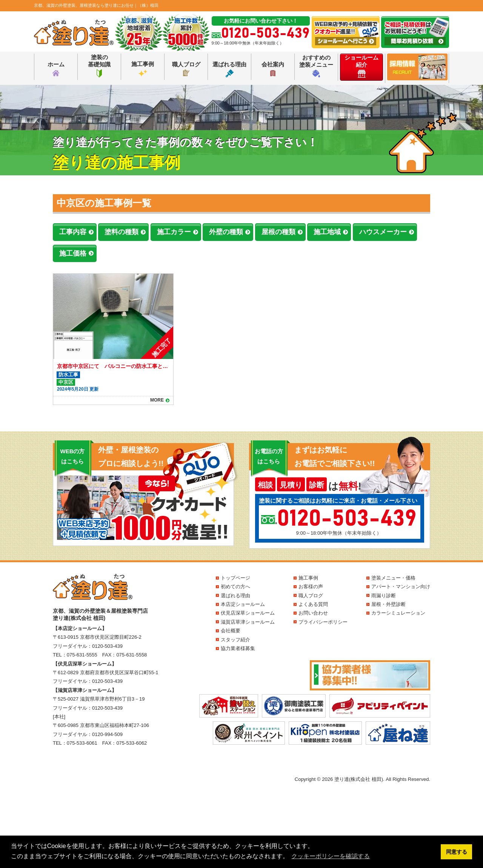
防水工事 (68, 375)
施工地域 (327, 232)
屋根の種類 (278, 232)
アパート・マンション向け (401, 587)
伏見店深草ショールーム (248, 613)
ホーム (56, 69)
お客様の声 (311, 587)
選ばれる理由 (229, 69)
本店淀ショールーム (243, 604)
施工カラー (174, 232)
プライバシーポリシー (323, 622)
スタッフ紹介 (235, 640)
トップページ (235, 578)
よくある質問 (313, 604)
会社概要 (231, 631)
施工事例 (143, 69)
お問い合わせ (313, 613)
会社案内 (273, 69)
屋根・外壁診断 (388, 604)
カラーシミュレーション (398, 613)
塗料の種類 (122, 232)
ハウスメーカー (383, 232)
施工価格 (73, 253)
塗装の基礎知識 (99, 66)
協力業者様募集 (238, 648)
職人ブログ (186, 69)
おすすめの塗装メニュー (316, 66)
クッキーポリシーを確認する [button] (331, 856)
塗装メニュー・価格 (393, 578)
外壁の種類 (226, 232)
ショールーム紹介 (361, 66)
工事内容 (73, 232)
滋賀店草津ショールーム (248, 622)
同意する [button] (457, 852)
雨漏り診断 (384, 596)
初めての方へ (235, 587)
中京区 (66, 382)
